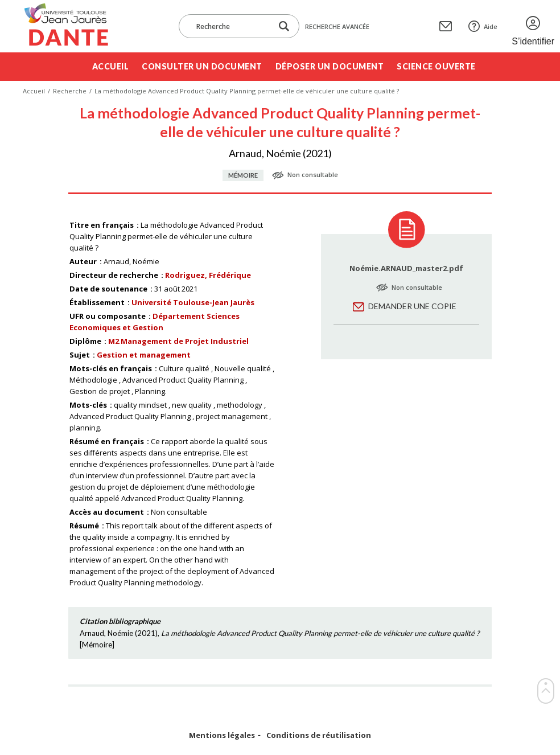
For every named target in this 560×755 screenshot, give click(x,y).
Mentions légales (222, 735)
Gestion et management (144, 355)
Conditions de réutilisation (319, 735)
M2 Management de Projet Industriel (178, 341)
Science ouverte (436, 66)
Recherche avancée (337, 26)
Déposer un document (330, 66)
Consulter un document (202, 66)
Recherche (70, 91)
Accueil (111, 66)
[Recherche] (231, 26)
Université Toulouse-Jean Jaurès (193, 302)
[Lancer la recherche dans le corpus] (284, 26)
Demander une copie (412, 306)
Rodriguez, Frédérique (208, 275)
